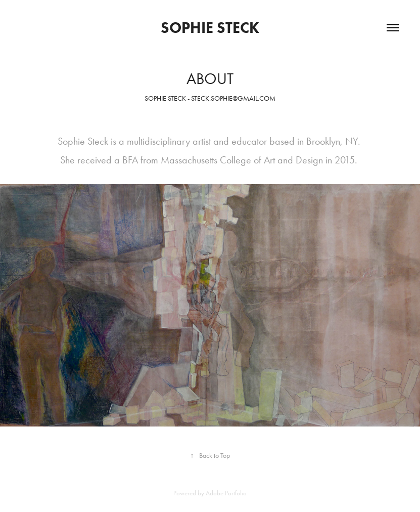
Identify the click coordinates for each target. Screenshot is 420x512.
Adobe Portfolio (226, 493)
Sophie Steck (210, 28)
